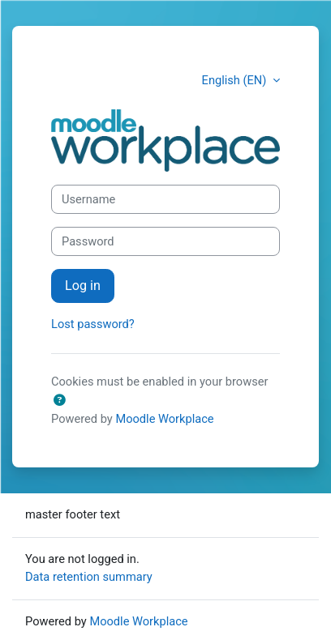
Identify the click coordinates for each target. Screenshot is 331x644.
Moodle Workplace (164, 419)
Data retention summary (89, 577)
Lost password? (93, 324)
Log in (83, 286)
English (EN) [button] (236, 80)
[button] (59, 401)
